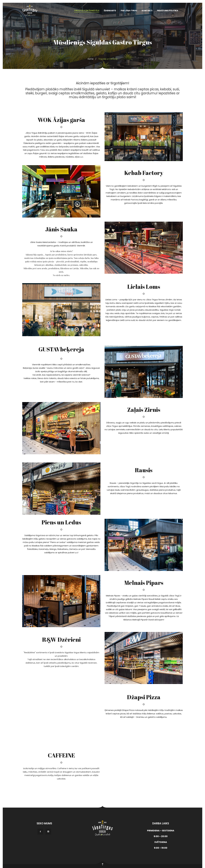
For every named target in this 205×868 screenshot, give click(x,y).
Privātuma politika (168, 11)
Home (91, 59)
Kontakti (147, 11)
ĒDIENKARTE (110, 11)
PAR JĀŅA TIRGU (129, 11)
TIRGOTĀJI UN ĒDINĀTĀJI (87, 11)
